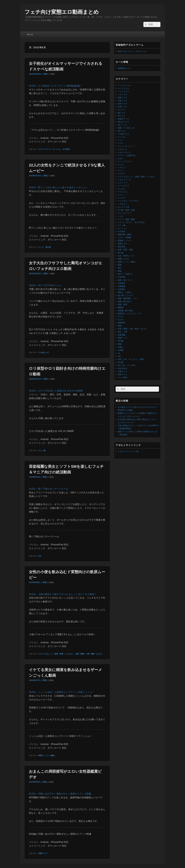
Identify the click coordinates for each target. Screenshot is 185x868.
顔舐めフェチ (123, 119)
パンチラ (122, 198)
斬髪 (120, 344)
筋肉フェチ (122, 98)
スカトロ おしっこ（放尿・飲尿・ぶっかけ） (56, 654)
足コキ (121, 320)
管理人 (46, 74)
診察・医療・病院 (125, 250)
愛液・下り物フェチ (126, 128)
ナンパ (121, 195)
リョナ (121, 216)
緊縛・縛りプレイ (125, 280)
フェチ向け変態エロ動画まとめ (62, 12)
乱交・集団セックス (126, 256)
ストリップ (122, 183)
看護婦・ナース (124, 241)
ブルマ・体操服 (124, 237)
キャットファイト (125, 161)
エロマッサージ (45, 149)
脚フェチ (122, 131)
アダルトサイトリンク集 (128, 451)
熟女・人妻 (122, 332)
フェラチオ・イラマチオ (128, 201)
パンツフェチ (123, 91)
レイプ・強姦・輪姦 (126, 219)
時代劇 (121, 341)
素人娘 (48, 247)
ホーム (30, 34)
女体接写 (122, 283)
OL (119, 353)
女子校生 (66, 149)
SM (40, 556)
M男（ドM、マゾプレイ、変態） (132, 359)
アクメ (121, 140)
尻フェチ (122, 116)
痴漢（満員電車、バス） (128, 298)
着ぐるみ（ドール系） (127, 365)
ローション (57, 149)
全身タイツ (122, 371)
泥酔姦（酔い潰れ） (126, 311)
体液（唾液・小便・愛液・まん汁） (89, 654)
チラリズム (122, 192)
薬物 (120, 326)
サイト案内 (122, 377)
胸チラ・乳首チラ (125, 274)
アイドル (122, 137)
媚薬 (120, 271)
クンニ (41, 247)
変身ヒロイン (123, 244)
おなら (121, 158)
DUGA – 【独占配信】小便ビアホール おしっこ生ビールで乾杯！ (63, 594)
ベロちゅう (122, 204)
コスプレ (122, 174)
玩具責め (122, 289)
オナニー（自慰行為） (127, 155)
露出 (120, 268)
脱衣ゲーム (122, 374)
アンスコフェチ (124, 85)
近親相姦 (122, 335)
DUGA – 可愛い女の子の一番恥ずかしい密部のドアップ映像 (60, 794)
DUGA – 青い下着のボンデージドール (48, 489)
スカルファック (124, 180)
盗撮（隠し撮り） (125, 301)
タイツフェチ (123, 88)
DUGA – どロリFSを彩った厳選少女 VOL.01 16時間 (56, 391)
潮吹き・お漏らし (125, 292)
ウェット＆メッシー (126, 146)
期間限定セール (124, 68)
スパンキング (123, 186)
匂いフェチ (122, 125)
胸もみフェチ (123, 122)
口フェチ (122, 110)
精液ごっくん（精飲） (47, 756)
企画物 (121, 350)
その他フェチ (44, 353)
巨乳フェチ (122, 101)
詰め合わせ (122, 368)
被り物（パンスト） (126, 295)
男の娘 (121, 362)
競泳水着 (122, 247)
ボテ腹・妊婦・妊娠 (126, 210)
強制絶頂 (122, 323)
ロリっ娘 (42, 451)
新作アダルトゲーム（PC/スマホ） (133, 51)
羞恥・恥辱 (122, 304)
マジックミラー (124, 213)
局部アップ (43, 853)
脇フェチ (122, 113)
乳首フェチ (122, 107)
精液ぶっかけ (123, 259)
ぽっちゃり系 (123, 207)
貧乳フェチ (122, 104)
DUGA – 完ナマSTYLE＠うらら (45, 285)
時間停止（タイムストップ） (130, 314)
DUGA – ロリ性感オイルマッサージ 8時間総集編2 (55, 86)
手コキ (121, 317)
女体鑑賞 (122, 286)
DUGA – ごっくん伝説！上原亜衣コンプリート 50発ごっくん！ (62, 692)
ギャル (121, 164)
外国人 (121, 347)
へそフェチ (122, 94)
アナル (121, 143)
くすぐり (122, 168)
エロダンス (122, 149)
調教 (120, 265)
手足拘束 (122, 277)
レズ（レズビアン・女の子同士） (132, 222)
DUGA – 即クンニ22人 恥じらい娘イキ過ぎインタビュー (58, 187)
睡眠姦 (121, 307)
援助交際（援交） (125, 234)
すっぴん (122, 189)
